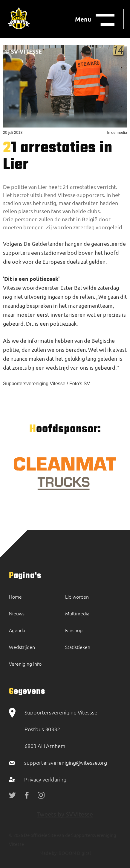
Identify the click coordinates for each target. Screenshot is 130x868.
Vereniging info (25, 664)
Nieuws (17, 613)
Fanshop (74, 630)
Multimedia (77, 613)
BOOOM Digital (74, 853)
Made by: (49, 853)
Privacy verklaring (45, 779)
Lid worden (77, 597)
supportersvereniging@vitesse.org (66, 762)
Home (15, 597)
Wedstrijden (22, 647)
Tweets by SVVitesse (65, 814)
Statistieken (78, 647)
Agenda (17, 630)
